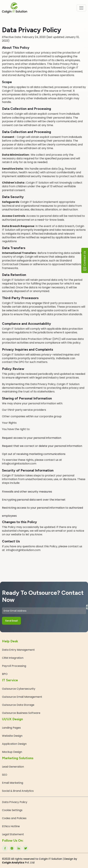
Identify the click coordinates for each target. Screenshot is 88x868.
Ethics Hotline (11, 826)
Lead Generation (13, 767)
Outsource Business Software (21, 713)
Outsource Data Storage (18, 705)
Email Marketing (13, 783)
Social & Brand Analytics (18, 791)
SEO (5, 775)
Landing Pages (11, 728)
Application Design (14, 744)
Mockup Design (12, 752)
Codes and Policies (14, 818)
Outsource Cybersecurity (19, 689)
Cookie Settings (12, 810)
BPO (5, 674)
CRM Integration (13, 658)
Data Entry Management (18, 650)
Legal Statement (13, 834)
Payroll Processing (14, 666)
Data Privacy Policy (15, 802)
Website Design (12, 736)
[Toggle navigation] (81, 8)
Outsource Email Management (22, 697)
